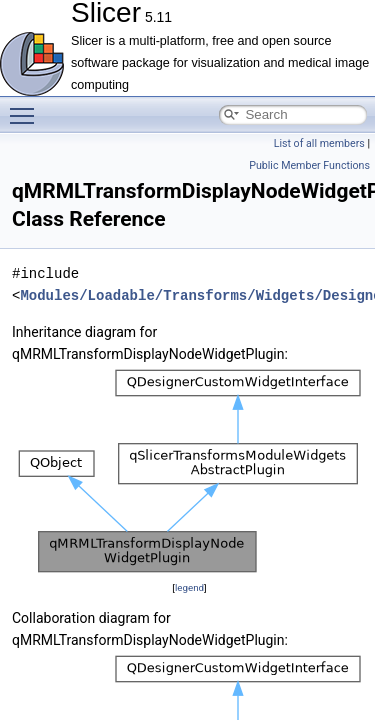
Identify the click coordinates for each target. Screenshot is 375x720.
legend (189, 587)
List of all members (319, 143)
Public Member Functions (309, 165)
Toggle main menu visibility (27, 107)
